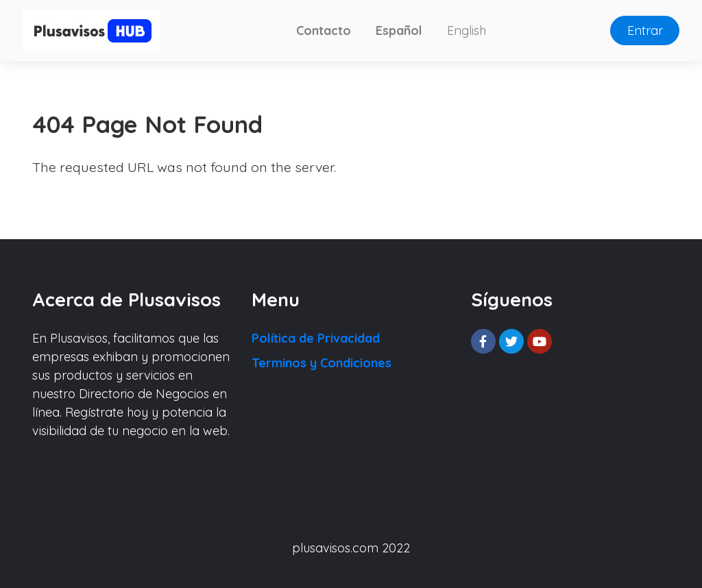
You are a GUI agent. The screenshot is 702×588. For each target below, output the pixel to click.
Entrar (645, 30)
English (467, 30)
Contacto (324, 30)
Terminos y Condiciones (322, 363)
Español (399, 30)
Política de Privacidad (316, 338)
